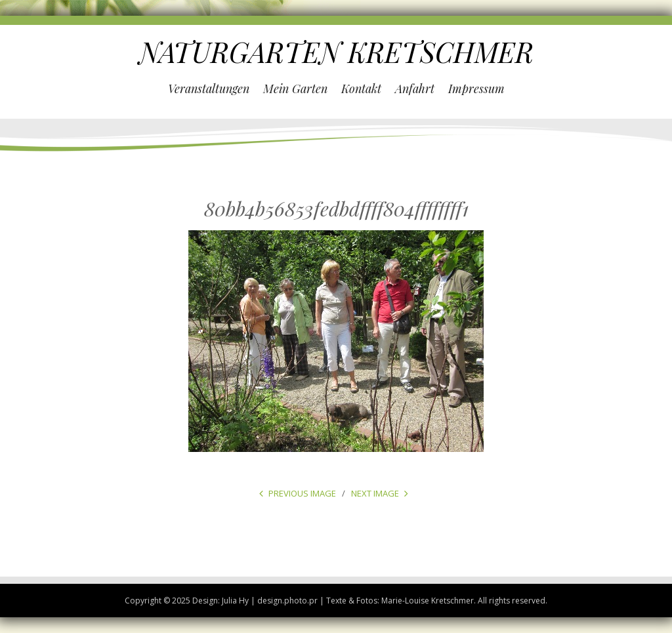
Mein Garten (295, 89)
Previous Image (302, 493)
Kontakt (361, 89)
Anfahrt (415, 89)
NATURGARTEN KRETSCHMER (336, 52)
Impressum (476, 89)
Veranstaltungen (209, 89)
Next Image (375, 493)
